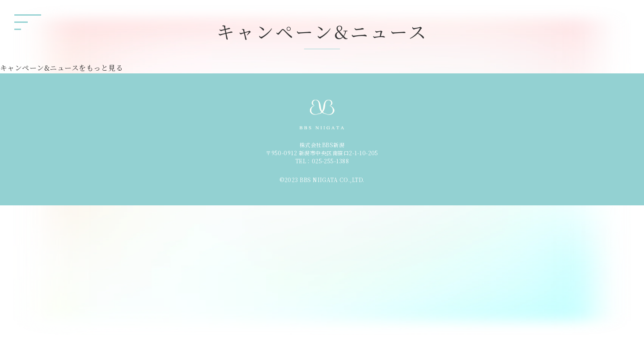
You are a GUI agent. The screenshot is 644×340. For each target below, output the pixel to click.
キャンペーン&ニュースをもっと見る (61, 68)
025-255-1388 (330, 161)
